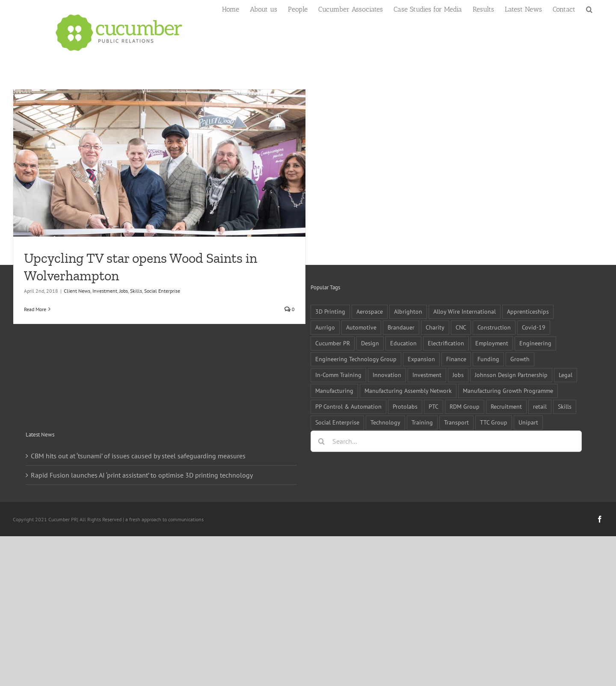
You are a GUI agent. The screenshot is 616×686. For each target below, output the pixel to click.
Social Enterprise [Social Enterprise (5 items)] (337, 422)
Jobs (124, 291)
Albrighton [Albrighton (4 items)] (408, 311)
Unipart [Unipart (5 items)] (528, 422)
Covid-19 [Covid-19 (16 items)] (534, 327)
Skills (136, 291)
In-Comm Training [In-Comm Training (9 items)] (338, 375)
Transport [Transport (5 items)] (456, 422)
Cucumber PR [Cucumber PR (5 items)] (333, 343)
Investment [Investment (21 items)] (427, 375)
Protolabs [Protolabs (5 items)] (405, 406)
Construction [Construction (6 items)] (494, 327)
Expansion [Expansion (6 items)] (421, 359)
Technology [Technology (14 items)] (385, 422)
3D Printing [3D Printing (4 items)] (330, 311)
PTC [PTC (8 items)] (434, 406)
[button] (589, 9)
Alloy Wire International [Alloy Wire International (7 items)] (465, 311)
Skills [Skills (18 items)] (565, 406)
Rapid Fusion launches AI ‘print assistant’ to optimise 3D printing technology (142, 475)
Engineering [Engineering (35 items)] (535, 343)
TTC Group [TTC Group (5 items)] (494, 422)
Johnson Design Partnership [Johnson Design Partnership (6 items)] (511, 375)
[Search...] (446, 441)
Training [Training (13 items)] (422, 422)
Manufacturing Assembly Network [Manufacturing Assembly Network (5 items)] (408, 391)
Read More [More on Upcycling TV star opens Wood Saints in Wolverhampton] (35, 309)
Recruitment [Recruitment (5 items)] (506, 406)
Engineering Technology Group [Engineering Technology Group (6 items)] (356, 359)
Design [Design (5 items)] (370, 343)
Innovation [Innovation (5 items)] (387, 375)
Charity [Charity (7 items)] (435, 327)
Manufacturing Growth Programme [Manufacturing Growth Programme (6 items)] (508, 391)
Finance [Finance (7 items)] (456, 359)
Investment (105, 291)
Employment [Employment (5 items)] (492, 343)
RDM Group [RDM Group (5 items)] (465, 406)
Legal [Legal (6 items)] (566, 375)
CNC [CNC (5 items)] (461, 327)
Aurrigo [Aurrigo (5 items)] (325, 327)
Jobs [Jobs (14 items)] (458, 375)
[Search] (321, 441)
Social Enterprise (162, 291)
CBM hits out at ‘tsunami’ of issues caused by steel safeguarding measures (138, 456)
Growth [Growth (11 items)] (520, 359)
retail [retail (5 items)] (540, 406)
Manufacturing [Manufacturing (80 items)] (334, 391)
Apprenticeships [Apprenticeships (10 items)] (528, 311)
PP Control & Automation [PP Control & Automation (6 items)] (348, 406)
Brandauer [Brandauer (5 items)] (401, 327)
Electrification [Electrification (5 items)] (446, 343)
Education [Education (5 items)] (403, 343)
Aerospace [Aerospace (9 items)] (370, 311)
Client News (77, 291)
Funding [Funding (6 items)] (488, 359)
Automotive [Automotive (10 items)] (361, 327)
